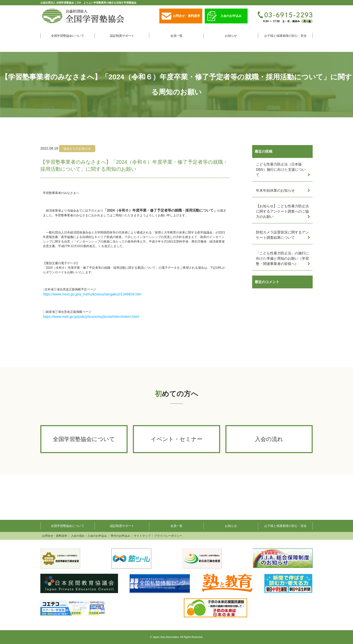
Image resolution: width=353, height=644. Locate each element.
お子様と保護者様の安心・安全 (285, 36)
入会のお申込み (224, 16)
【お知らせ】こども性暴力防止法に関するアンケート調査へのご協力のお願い (282, 211)
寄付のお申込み (120, 536)
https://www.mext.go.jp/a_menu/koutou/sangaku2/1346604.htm (92, 294)
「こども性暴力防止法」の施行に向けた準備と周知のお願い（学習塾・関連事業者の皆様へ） (282, 258)
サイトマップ (142, 536)
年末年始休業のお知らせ (275, 190)
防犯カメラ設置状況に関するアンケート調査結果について (282, 235)
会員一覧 (177, 36)
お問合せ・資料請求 (181, 16)
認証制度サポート (122, 36)
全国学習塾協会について (68, 36)
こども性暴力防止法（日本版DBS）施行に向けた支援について (281, 170)
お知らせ (231, 36)
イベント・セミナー (177, 439)
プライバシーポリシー (168, 536)
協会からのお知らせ (77, 149)
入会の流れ (269, 439)
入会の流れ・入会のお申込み (89, 536)
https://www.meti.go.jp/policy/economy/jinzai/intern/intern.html (91, 317)
